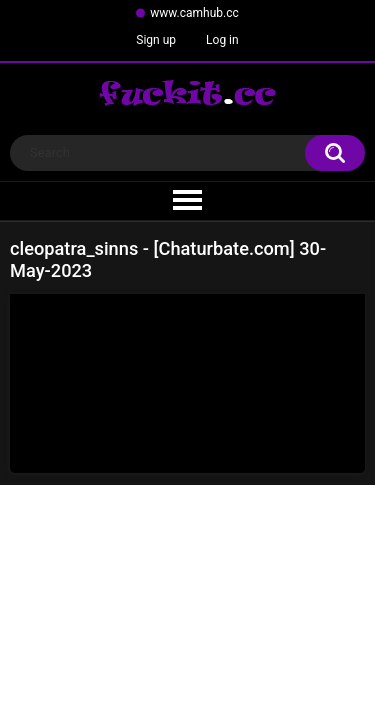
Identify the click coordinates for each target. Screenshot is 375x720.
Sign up (156, 40)
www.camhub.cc (194, 13)
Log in (222, 40)
